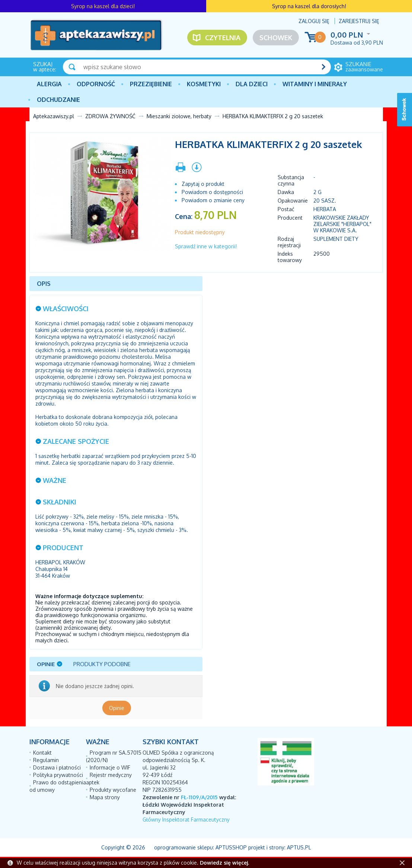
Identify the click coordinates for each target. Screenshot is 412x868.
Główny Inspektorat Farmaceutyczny (186, 819)
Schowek (276, 38)
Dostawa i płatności (57, 767)
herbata (325, 209)
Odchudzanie (58, 100)
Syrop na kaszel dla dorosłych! (309, 6)
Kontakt (42, 753)
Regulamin (46, 760)
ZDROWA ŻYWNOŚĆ (110, 116)
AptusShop (231, 847)
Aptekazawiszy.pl (54, 116)
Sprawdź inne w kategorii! (206, 246)
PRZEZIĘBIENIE (151, 84)
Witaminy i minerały (315, 84)
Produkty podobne (102, 664)
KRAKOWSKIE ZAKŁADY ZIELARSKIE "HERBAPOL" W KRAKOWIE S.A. (342, 224)
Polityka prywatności (58, 775)
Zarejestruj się (359, 21)
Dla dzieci (252, 84)
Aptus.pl (299, 847)
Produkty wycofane (113, 790)
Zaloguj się (314, 21)
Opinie (117, 708)
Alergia (49, 84)
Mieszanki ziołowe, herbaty (179, 116)
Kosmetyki (204, 84)
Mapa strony (105, 797)
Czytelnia (223, 38)
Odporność (96, 84)
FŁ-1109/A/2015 (199, 797)
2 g (317, 192)
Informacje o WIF (110, 767)
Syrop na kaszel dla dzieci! (103, 6)
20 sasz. (325, 201)
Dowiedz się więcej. (224, 863)
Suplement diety (336, 239)
